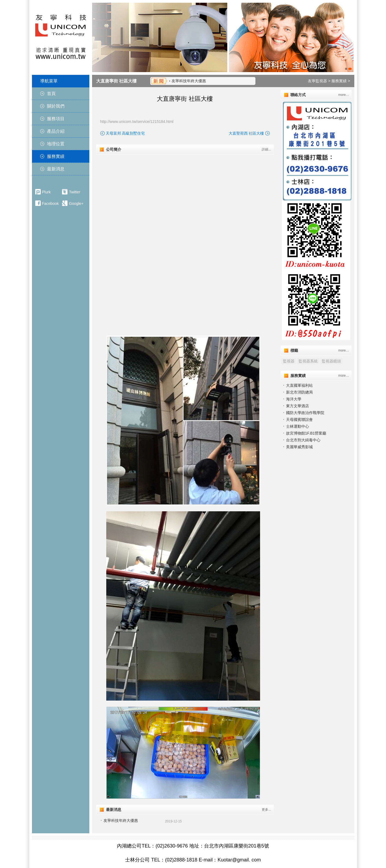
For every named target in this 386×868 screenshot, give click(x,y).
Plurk (46, 192)
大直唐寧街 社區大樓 (116, 81)
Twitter (74, 192)
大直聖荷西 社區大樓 (246, 133)
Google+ (76, 203)
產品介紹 (56, 131)
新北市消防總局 (299, 392)
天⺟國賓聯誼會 (299, 420)
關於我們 (56, 106)
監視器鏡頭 (331, 361)
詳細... (266, 149)
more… (344, 95)
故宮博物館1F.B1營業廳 (306, 433)
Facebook (50, 203)
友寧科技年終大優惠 (189, 81)
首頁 (51, 94)
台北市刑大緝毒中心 (303, 440)
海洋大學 (294, 399)
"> (185, 200)
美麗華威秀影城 (299, 447)
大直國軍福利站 (299, 385)
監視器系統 (308, 361)
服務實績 (56, 156)
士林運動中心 (297, 426)
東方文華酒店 (297, 406)
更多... (266, 810)
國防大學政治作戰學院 (305, 413)
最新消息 (56, 169)
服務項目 (56, 119)
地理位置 (56, 144)
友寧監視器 (317, 81)
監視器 (289, 361)
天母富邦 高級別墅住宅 (125, 133)
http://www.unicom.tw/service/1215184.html (137, 122)
